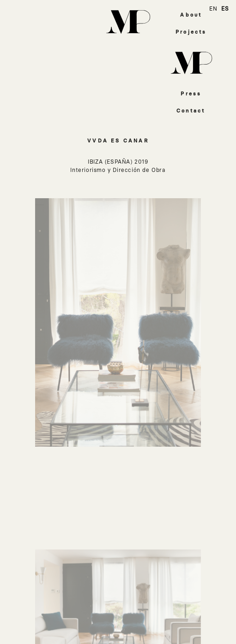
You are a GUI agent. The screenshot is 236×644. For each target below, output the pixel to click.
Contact (191, 111)
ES (225, 9)
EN (213, 9)
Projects (191, 32)
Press (191, 94)
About (191, 15)
